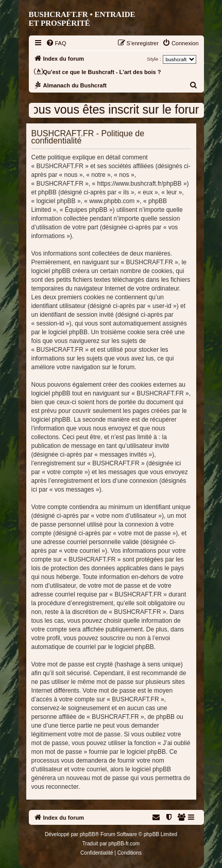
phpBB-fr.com (124, 844)
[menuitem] (56, 43)
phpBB (88, 834)
